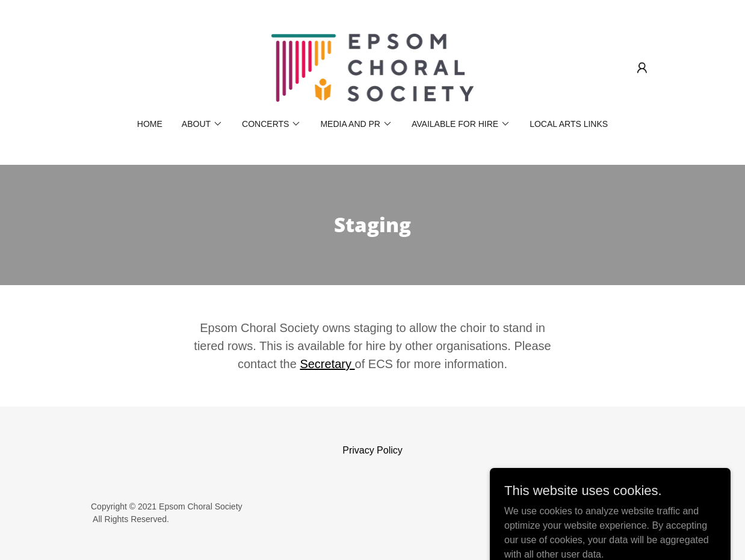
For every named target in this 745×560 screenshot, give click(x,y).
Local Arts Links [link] (569, 124)
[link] (372, 67)
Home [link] (150, 124)
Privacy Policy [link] (372, 450)
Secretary (327, 364)
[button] (642, 68)
